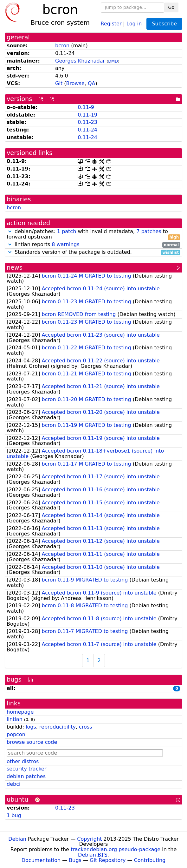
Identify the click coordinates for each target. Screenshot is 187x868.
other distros (23, 761)
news (15, 268)
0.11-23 (87, 122)
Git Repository (108, 860)
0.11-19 (87, 115)
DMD (113, 61)
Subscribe (164, 24)
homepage (20, 712)
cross (85, 727)
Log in (134, 23)
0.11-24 (87, 130)
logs (31, 727)
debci (13, 784)
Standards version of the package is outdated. (93, 252)
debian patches (26, 776)
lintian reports (93, 245)
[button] (10, 231)
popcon (16, 734)
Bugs (75, 860)
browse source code (32, 742)
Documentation (41, 860)
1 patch (67, 231)
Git (59, 83)
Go (171, 7)
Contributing (150, 860)
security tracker (27, 769)
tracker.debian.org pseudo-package (116, 849)
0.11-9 (86, 107)
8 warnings (66, 244)
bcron (62, 46)
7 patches (149, 231)
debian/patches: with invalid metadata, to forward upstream (93, 234)
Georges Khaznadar (80, 61)
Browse (75, 83)
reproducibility (58, 727)
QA (92, 83)
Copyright (89, 839)
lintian (15, 719)
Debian (17, 839)
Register (111, 23)
